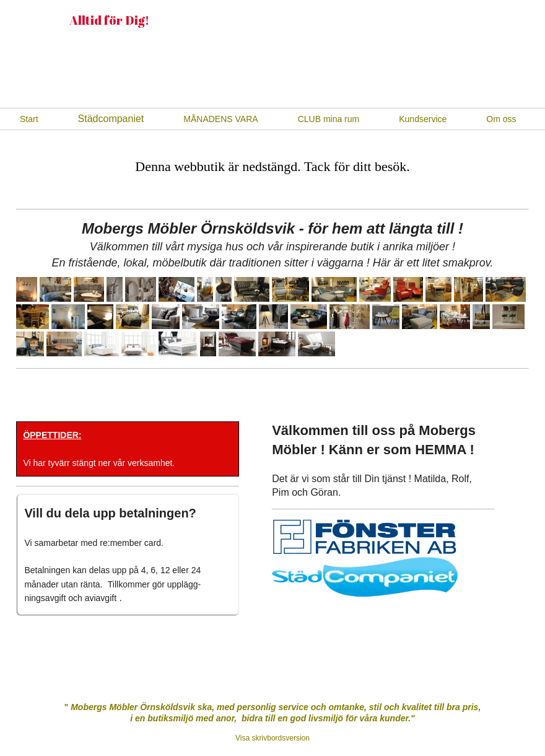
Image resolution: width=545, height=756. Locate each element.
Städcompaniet (111, 119)
